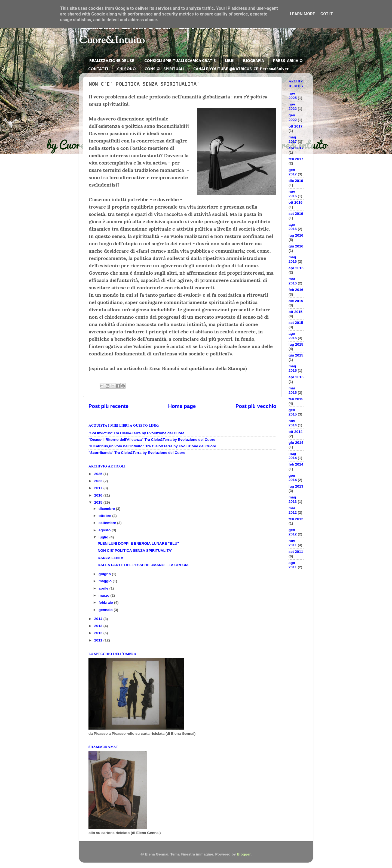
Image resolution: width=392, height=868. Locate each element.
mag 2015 (293, 368)
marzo (105, 595)
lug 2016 (296, 235)
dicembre (107, 509)
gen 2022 (293, 117)
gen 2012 (293, 532)
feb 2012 (296, 519)
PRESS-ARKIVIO (288, 61)
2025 (99, 474)
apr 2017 (296, 148)
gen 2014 (293, 478)
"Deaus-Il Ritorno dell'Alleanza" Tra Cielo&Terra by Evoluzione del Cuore (152, 440)
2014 (99, 619)
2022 (99, 481)
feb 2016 (296, 290)
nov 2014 (293, 423)
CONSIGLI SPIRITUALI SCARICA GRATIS (180, 61)
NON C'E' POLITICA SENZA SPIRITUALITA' (135, 551)
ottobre (105, 516)
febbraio (106, 602)
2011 (99, 640)
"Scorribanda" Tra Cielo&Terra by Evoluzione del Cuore (137, 453)
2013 (99, 626)
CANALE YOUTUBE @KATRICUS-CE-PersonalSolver (241, 69)
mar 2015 (293, 390)
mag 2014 (293, 456)
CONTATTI (98, 69)
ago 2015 (293, 336)
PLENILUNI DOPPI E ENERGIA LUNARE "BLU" (138, 543)
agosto (105, 530)
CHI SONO (126, 69)
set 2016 (296, 214)
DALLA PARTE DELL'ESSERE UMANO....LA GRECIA (143, 565)
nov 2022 (293, 106)
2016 (99, 495)
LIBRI (230, 61)
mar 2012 (293, 510)
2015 (99, 502)
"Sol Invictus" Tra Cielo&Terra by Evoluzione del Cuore (136, 433)
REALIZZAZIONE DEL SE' (112, 61)
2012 (99, 633)
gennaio (106, 610)
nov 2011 (293, 543)
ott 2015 (295, 312)
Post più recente (108, 406)
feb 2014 (296, 464)
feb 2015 (296, 399)
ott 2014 (295, 432)
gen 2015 (293, 412)
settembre (108, 523)
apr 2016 (296, 268)
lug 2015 (296, 344)
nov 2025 (293, 96)
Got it (327, 14)
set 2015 (296, 323)
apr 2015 (296, 377)
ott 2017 (295, 126)
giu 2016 (296, 246)
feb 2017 (296, 159)
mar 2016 (293, 281)
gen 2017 (293, 172)
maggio (106, 581)
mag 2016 (293, 259)
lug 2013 (296, 486)
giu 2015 (296, 355)
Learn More (302, 14)
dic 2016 (296, 181)
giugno (105, 574)
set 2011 (296, 552)
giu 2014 (296, 443)
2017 (99, 488)
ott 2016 (295, 202)
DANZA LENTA (111, 558)
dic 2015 (296, 301)
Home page (182, 406)
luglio (104, 537)
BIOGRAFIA (254, 61)
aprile (104, 588)
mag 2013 (293, 499)
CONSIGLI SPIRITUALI (164, 69)
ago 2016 (293, 227)
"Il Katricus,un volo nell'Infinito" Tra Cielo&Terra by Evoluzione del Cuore (152, 446)
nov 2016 (293, 194)
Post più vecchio (256, 406)
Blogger (244, 854)
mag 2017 (293, 139)
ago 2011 (293, 565)
